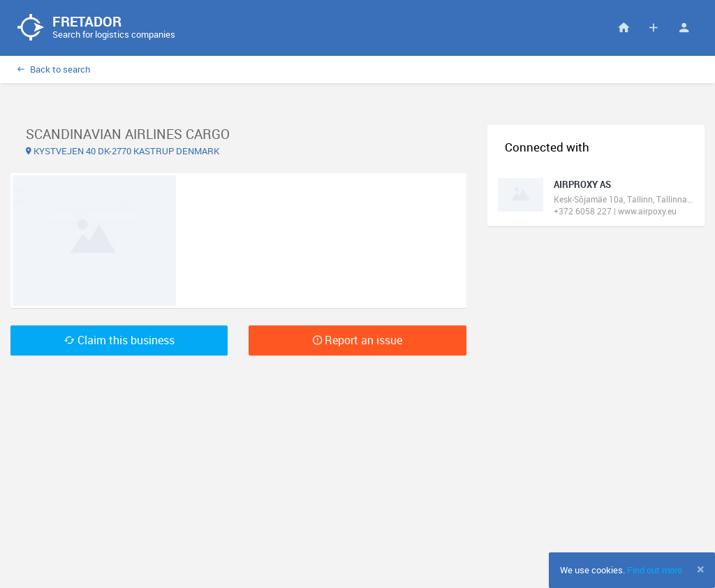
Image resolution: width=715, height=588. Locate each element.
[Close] (701, 569)
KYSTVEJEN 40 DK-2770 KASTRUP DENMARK (123, 151)
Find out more (655, 570)
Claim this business (119, 340)
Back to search (54, 69)
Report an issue (357, 340)
